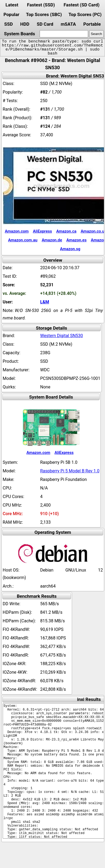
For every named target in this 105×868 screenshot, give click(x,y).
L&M (45, 302)
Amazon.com (17, 231)
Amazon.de (52, 240)
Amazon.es (76, 240)
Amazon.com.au (23, 240)
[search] (64, 34)
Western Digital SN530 (62, 336)
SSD (9, 24)
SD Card (45, 24)
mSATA (68, 24)
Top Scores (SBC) (44, 14)
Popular (11, 14)
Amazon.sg (70, 249)
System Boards (20, 34)
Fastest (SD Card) (82, 5)
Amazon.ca (66, 231)
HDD (25, 24)
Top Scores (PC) (85, 14)
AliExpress (42, 231)
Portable (92, 24)
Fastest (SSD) (41, 5)
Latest (12, 5)
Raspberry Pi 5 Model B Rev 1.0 (70, 471)
